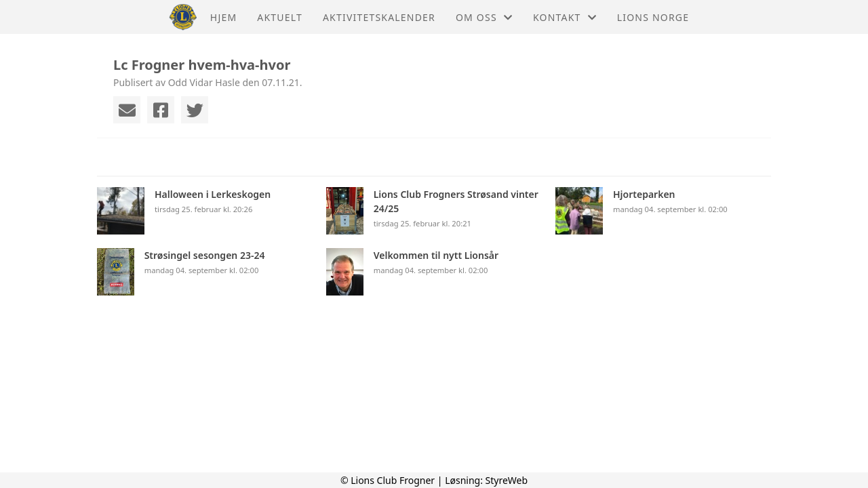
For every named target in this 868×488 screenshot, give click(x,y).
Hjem (223, 17)
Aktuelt (280, 17)
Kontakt (565, 17)
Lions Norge (653, 17)
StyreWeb (507, 480)
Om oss (484, 17)
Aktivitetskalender (379, 17)
